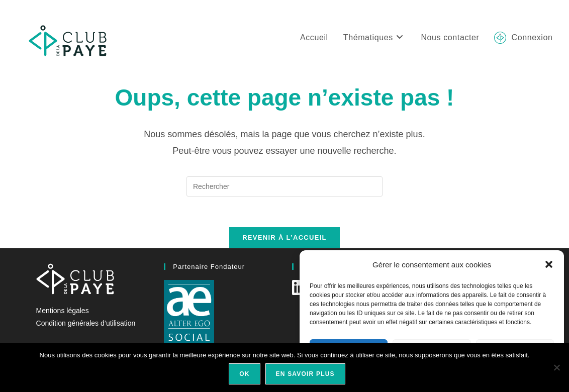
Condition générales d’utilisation (86, 323)
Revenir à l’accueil (284, 237)
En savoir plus (305, 374)
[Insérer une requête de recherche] (284, 186)
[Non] (556, 367)
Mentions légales (63, 311)
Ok (244, 374)
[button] (549, 264)
